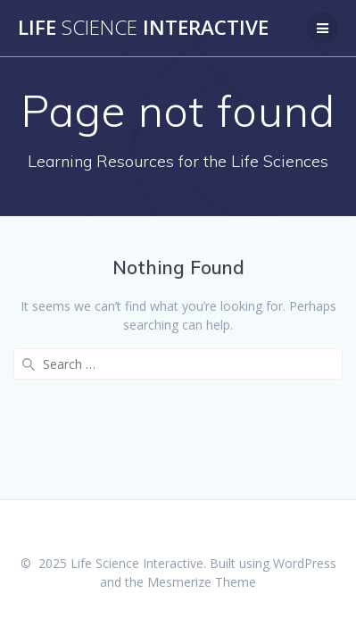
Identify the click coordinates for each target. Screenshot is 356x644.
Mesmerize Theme (202, 582)
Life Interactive (143, 28)
